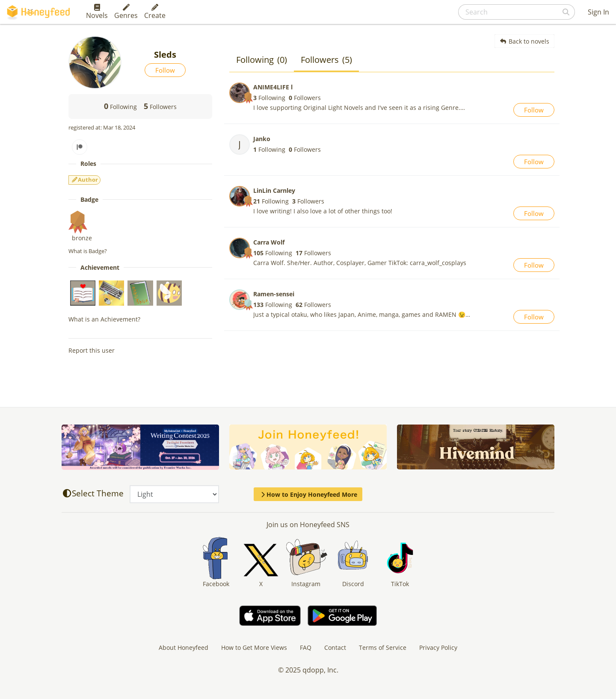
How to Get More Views (254, 647)
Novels (97, 12)
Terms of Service (383, 647)
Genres (126, 12)
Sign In (598, 12)
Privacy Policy (438, 647)
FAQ (306, 647)
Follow (165, 70)
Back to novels (525, 41)
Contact (335, 647)
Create (155, 12)
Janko (262, 139)
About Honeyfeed (184, 647)
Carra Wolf (269, 242)
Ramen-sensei (274, 294)
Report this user (92, 350)
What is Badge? (88, 251)
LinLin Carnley (274, 190)
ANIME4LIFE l (273, 87)
